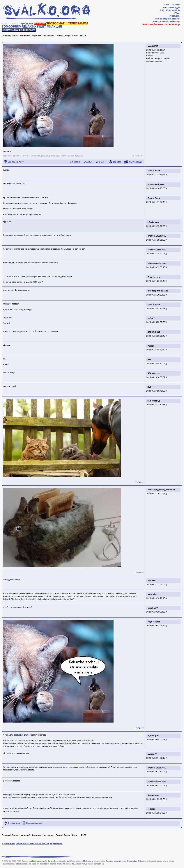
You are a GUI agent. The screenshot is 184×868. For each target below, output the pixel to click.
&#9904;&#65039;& (157, 236)
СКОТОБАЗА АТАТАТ (39, 843)
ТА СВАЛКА (40, 24)
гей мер (151, 809)
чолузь (64, 156)
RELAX (27, 27)
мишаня (152, 580)
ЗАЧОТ (89, 162)
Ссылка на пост (16, 162)
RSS (162, 10)
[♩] (18, 24)
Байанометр (22, 843)
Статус (67, 36)
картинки (8, 156)
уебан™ (152, 318)
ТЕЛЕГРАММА (78, 23)
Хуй (149, 387)
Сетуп (75, 36)
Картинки (36, 36)
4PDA (176, 13)
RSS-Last (170, 10)
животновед (154, 401)
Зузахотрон (153, 736)
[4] (12, 24)
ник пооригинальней (158, 291)
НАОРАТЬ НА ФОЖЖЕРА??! (19, 30)
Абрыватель (154, 373)
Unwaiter (158, 61)
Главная (6, 36)
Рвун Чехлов (154, 277)
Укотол (151, 346)
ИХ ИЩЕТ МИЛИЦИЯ (47, 27)
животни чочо (20, 156)
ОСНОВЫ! (28, 24)
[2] (6, 24)
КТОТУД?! (174, 16)
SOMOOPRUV (11, 27)
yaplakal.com (56, 843)
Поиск (59, 36)
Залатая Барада (171, 8)
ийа (149, 359)
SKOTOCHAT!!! (57, 23)
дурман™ (152, 754)
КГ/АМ (101, 162)
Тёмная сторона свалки (167, 19)
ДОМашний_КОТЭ (156, 184)
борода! (117, 162)
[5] (15, 24)
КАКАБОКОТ (154, 332)
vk (133, 156)
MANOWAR (153, 46)
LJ (177, 10)
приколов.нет (8, 843)
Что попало (48, 36)
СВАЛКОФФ (158, 22)
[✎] (21, 24)
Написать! (25, 36)
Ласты (15, 36)
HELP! (83, 36)
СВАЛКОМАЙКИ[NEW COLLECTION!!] (160, 24)
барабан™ (153, 608)
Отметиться (14, 823)
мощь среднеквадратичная (161, 490)
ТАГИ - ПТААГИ (171, 5)
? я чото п (75, 162)
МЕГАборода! (136, 162)
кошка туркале (76, 156)
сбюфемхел (154, 222)
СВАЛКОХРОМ (171, 22)
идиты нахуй (54, 156)
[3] (9, 24)
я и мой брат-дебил (37, 156)
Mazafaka (152, 594)
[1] (3, 24)
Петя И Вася (154, 171)
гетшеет (139, 156)
